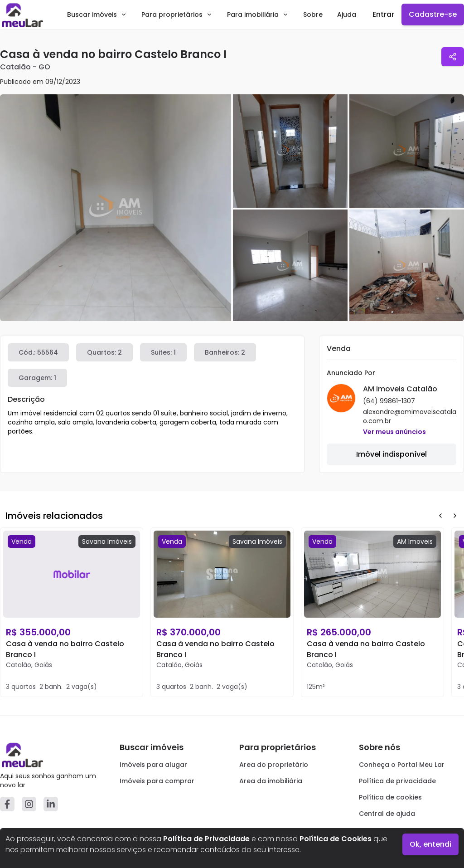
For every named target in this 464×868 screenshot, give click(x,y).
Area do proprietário (274, 765)
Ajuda (347, 15)
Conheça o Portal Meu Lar (402, 765)
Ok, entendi (430, 844)
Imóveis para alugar (153, 765)
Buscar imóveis (97, 15)
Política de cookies (390, 797)
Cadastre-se (433, 14)
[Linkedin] (51, 804)
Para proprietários (177, 15)
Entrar (383, 14)
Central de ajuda (387, 814)
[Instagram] (29, 804)
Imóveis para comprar (157, 781)
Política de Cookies (336, 839)
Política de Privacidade (206, 839)
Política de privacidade (397, 781)
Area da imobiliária (271, 781)
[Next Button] (455, 516)
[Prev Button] (440, 516)
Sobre (313, 15)
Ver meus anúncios (394, 432)
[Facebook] (7, 804)
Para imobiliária (258, 15)
